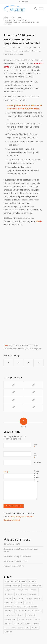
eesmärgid (18, 51)
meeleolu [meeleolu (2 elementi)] (19, 602)
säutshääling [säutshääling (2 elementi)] (18, 623)
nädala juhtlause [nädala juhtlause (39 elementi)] (28, 611)
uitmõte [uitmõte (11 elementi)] (21, 627)
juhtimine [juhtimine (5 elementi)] (8, 598)
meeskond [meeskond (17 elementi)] (8, 607)
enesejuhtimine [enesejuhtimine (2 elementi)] (23, 590)
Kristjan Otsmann (16, 54)
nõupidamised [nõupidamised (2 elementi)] (9, 615)
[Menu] (40, 9)
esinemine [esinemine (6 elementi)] (34, 590)
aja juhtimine (33, 47)
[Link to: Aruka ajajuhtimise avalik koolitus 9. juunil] (13, 407)
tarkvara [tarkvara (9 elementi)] (36, 623)
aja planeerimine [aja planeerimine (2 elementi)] (21, 581)
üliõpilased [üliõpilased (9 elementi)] (8, 632)
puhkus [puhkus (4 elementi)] (21, 619)
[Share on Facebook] (9, 363)
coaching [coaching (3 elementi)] (8, 586)
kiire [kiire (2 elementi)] (15, 598)
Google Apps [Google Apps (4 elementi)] (9, 594)
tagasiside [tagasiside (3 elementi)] (27, 623)
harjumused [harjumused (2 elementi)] (33, 594)
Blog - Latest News (12, 18)
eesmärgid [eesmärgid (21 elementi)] (17, 586)
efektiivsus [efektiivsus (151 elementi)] (26, 586)
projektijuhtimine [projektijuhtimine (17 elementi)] (11, 619)
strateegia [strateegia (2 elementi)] (8, 623)
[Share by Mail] (38, 363)
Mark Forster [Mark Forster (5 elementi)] (9, 602)
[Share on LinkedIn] (29, 363)
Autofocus (24, 345)
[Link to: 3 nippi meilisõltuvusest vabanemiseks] (13, 385)
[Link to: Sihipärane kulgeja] (13, 392)
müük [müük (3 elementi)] (18, 611)
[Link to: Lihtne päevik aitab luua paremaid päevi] (33, 407)
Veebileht (37, 462)
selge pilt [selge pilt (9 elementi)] (29, 619)
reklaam (33, 51)
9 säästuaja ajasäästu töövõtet (14, 566)
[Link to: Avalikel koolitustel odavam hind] (33, 385)
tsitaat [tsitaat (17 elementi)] (7, 627)
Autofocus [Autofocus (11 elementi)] (33, 581)
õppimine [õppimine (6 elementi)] (35, 627)
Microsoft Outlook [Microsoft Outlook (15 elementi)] (20, 607)
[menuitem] (34, 9)
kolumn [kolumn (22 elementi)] (21, 598)
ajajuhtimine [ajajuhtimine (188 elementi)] (9, 581)
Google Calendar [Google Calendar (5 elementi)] (21, 594)
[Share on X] (19, 363)
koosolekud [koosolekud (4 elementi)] (38, 598)
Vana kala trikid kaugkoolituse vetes (16, 561)
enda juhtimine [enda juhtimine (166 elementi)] (10, 590)
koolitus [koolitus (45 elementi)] (29, 598)
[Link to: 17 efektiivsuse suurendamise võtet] (33, 400)
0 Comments (20, 47)
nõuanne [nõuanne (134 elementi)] (38, 611)
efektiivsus (8, 349)
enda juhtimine (19, 349)
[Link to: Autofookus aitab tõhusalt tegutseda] (13, 400)
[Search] (34, 9)
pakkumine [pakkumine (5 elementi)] (20, 615)
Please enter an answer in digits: (37, 476)
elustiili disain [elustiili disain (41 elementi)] (37, 586)
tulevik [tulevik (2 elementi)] (13, 627)
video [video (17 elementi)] (28, 627)
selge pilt (38, 349)
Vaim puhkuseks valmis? (12, 544)
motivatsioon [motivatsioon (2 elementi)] (9, 611)
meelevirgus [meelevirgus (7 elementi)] (29, 602)
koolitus (26, 51)
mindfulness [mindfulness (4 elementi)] (33, 607)
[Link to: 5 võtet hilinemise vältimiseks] (33, 392)
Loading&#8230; (23, 284)
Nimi (36, 446)
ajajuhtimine (14, 345)
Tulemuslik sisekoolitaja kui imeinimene (17, 557)
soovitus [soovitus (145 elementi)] (37, 619)
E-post (36, 456)
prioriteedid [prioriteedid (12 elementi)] (31, 615)
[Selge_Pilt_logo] (19, 9)
